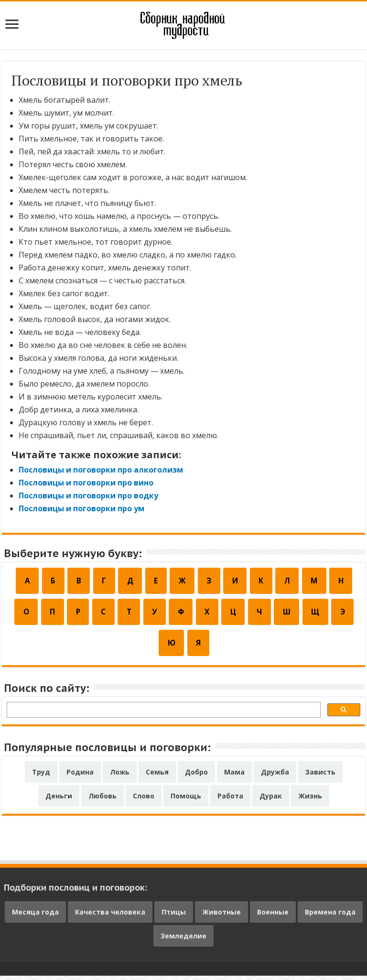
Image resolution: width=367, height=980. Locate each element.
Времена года (330, 916)
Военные (273, 916)
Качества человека (110, 916)
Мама (234, 776)
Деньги (59, 800)
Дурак (271, 800)
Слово (144, 800)
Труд (41, 776)
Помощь (186, 800)
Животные (221, 916)
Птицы (174, 916)
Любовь (103, 800)
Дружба (275, 776)
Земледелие (183, 940)
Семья (157, 776)
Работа (230, 800)
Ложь (120, 776)
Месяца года (35, 916)
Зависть (320, 776)
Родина (80, 776)
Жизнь (310, 800)
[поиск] (163, 716)
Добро (196, 776)
